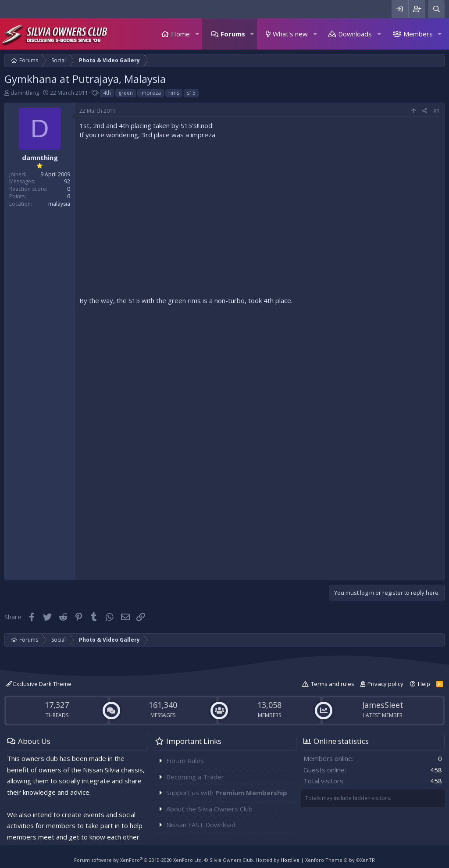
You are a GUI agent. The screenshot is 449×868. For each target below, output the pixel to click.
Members (418, 34)
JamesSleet (383, 705)
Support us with (227, 793)
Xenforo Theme (340, 860)
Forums (233, 34)
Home (180, 34)
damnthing (25, 93)
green (126, 93)
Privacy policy (385, 684)
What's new (290, 34)
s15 (191, 93)
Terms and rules (333, 684)
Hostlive (290, 860)
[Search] (436, 9)
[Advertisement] (260, 514)
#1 (437, 111)
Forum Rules (185, 761)
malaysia (59, 204)
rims (174, 93)
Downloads (355, 34)
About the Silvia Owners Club (209, 809)
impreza (151, 93)
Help (424, 684)
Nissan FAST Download (201, 825)
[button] (197, 34)
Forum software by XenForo (139, 860)
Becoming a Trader (195, 777)
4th (107, 93)
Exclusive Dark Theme (39, 684)
